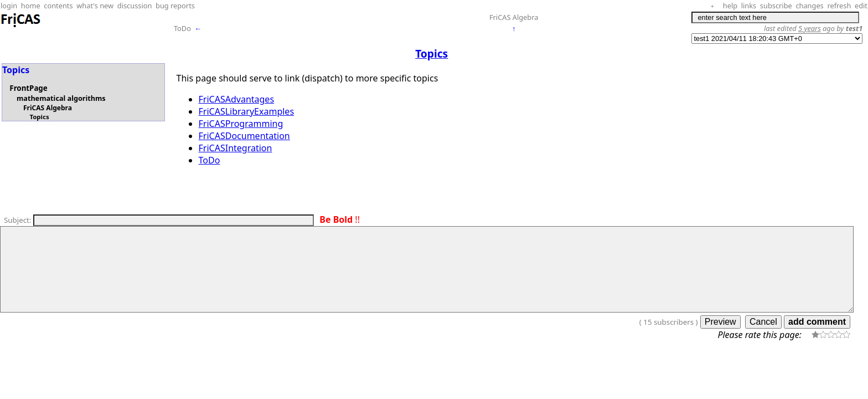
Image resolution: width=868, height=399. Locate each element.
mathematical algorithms (61, 98)
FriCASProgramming (241, 124)
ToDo (182, 28)
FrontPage (28, 88)
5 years (810, 28)
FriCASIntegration (236, 148)
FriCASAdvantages (237, 99)
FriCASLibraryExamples (247, 111)
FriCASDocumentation (244, 136)
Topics (39, 117)
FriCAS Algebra (514, 17)
